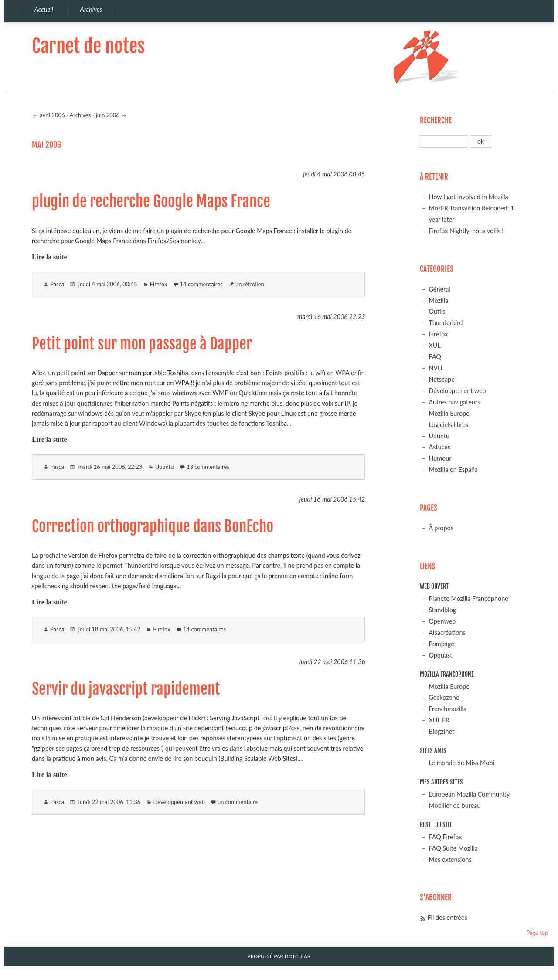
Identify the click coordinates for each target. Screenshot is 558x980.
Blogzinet (441, 731)
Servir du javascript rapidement (126, 689)
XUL (434, 345)
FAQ (435, 357)
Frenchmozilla (447, 709)
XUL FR (439, 720)
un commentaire (238, 802)
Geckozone (444, 697)
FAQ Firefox (445, 837)
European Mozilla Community (469, 794)
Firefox (158, 284)
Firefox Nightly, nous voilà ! (466, 231)
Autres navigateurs (454, 402)
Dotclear (298, 956)
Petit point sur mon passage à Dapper (142, 344)
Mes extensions (450, 860)
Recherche (436, 120)
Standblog (442, 610)
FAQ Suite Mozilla (453, 848)
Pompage (441, 644)
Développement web (179, 802)
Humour (440, 458)
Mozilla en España (453, 470)
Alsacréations (447, 632)
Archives (80, 115)
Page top (537, 933)
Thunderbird (446, 323)
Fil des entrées (447, 917)
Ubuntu (165, 467)
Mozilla (438, 300)
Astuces (439, 447)
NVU (435, 368)
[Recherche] (444, 141)
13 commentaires (208, 467)
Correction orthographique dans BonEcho (153, 526)
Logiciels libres (448, 425)
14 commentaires (201, 284)
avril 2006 (52, 115)
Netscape (441, 379)
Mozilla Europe (449, 413)
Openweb (442, 621)
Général (439, 289)
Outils (437, 311)
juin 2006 (108, 115)
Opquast (440, 655)
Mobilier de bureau (454, 805)
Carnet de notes (88, 46)
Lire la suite (49, 257)
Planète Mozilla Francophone (468, 599)
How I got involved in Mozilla (468, 197)
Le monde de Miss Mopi (461, 763)
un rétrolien (250, 284)
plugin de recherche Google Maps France (151, 201)
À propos (441, 528)
